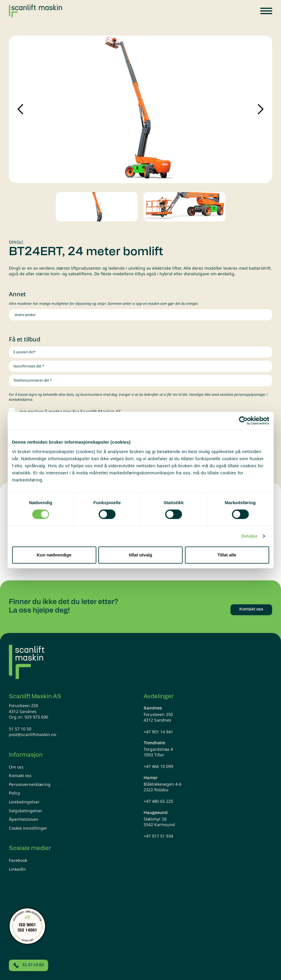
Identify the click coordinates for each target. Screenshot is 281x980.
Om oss (16, 767)
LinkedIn (17, 869)
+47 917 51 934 (158, 836)
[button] (266, 11)
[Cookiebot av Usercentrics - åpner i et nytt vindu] (243, 421)
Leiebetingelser (24, 802)
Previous (21, 109)
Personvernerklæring (30, 784)
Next (260, 109)
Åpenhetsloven (24, 819)
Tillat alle (227, 555)
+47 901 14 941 (158, 732)
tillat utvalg (140, 555)
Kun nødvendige (54, 555)
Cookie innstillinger (28, 828)
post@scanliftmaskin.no (33, 734)
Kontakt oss (20, 775)
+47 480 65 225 (158, 801)
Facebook (18, 860)
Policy (14, 793)
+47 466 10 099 (158, 766)
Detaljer (249, 536)
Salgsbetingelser (26, 811)
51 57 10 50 (20, 729)
